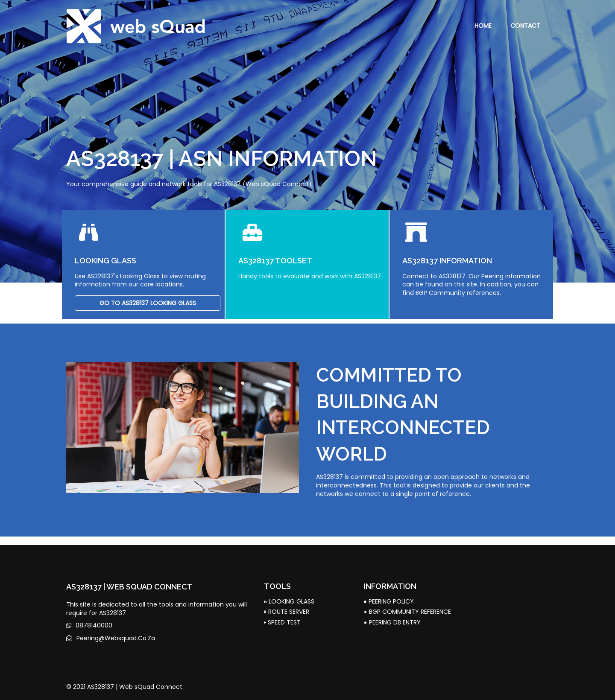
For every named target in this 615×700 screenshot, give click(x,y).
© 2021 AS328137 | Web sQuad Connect (124, 687)
